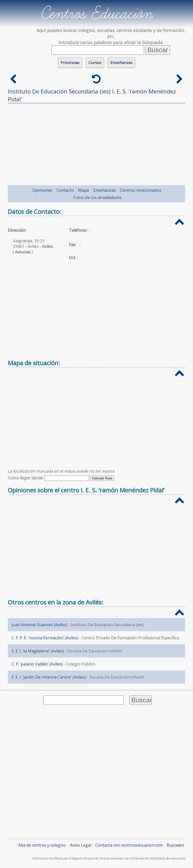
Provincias (70, 62)
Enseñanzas (121, 62)
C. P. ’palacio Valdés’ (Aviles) (37, 664)
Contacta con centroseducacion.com (129, 845)
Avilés (47, 246)
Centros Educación (97, 14)
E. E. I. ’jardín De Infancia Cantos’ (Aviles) (49, 677)
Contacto (65, 190)
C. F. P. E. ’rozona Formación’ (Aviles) (45, 638)
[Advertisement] (97, 142)
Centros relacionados (141, 190)
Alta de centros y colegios (42, 845)
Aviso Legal (81, 845)
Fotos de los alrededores (97, 197)
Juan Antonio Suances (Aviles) (39, 625)
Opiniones (42, 190)
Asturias (23, 252)
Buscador (176, 845)
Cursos (95, 62)
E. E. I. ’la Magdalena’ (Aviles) (38, 651)
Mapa (84, 190)
